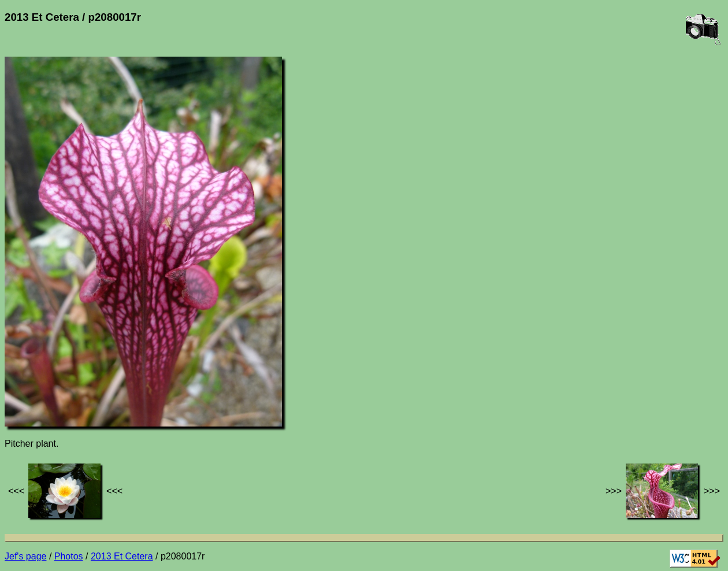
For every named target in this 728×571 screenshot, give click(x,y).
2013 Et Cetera (122, 556)
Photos (69, 556)
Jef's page (25, 556)
